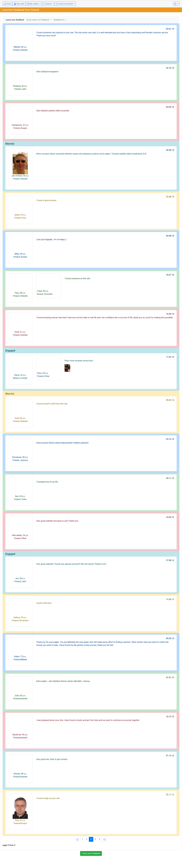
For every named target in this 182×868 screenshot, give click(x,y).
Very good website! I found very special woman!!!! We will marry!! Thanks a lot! (71, 564)
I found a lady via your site (48, 798)
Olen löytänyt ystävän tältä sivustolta (53, 111)
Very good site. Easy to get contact (52, 759)
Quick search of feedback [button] (38, 20)
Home (7, 4)
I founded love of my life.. (48, 482)
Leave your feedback (15, 20)
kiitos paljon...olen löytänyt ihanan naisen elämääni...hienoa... (64, 681)
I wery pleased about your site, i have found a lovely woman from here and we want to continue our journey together (88, 720)
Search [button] (48, 4)
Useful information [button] (65, 4)
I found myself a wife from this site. (52, 404)
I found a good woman (46, 200)
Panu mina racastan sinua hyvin (79, 361)
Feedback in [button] (59, 20)
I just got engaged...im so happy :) (51, 239)
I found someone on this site (77, 278)
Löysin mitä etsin (44, 603)
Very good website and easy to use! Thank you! (57, 521)
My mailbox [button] (33, 4)
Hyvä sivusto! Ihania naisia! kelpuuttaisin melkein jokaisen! (62, 443)
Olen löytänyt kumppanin (47, 72)
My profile (19, 4)
